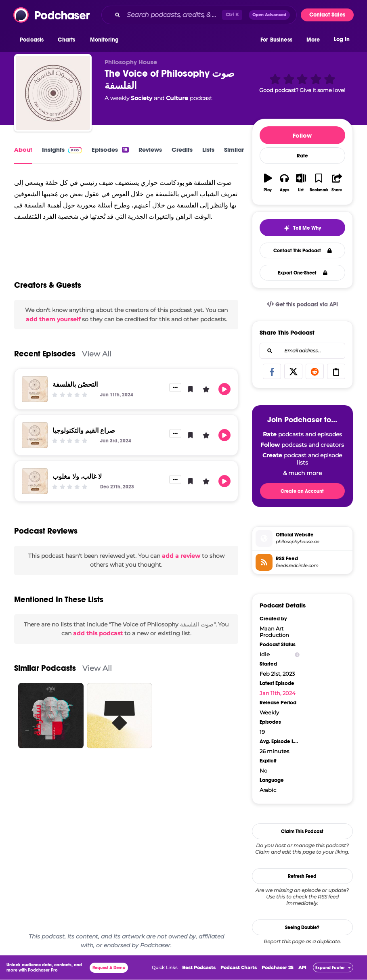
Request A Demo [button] (109, 968)
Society (142, 98)
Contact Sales (327, 15)
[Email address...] (302, 351)
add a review (181, 556)
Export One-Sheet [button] (303, 273)
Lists (208, 150)
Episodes (110, 150)
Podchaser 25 (278, 968)
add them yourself (53, 319)
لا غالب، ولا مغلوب (77, 476)
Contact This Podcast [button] (303, 251)
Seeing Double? (302, 928)
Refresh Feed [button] (302, 876)
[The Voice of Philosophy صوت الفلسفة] (53, 93)
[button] (34, 40)
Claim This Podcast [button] (302, 831)
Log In (342, 39)
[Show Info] (297, 654)
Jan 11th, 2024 (278, 693)
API (302, 968)
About (23, 150)
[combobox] (199, 15)
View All (97, 354)
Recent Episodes (45, 354)
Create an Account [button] (302, 491)
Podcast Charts (239, 968)
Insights (62, 150)
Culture (177, 98)
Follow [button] (302, 135)
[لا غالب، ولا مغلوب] (35, 481)
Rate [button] (302, 156)
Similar (234, 150)
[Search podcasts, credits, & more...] (173, 15)
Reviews (150, 150)
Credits (182, 150)
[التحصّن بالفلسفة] (35, 389)
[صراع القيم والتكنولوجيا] (35, 435)
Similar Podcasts (45, 668)
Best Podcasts (199, 968)
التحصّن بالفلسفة (75, 384)
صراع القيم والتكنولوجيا (84, 430)
